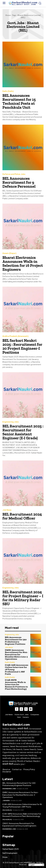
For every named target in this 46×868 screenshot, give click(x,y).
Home (8, 15)
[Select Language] (36, 865)
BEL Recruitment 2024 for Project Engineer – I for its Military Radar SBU (23, 598)
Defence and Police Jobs (14, 174)
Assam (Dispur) (9, 253)
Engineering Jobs (11, 422)
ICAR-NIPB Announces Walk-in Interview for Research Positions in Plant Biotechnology (16, 684)
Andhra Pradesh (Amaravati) (16, 336)
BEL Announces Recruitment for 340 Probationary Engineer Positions (16, 641)
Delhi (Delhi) (8, 91)
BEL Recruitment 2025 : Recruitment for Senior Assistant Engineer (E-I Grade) (23, 432)
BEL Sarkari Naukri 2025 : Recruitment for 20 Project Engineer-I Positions (22, 346)
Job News (7, 510)
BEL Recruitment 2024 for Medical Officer (22, 516)
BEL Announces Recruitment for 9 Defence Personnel (19, 182)
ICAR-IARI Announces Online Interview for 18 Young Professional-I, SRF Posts (22, 805)
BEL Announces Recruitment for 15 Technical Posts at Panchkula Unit (19, 101)
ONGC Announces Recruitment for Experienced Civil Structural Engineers (19, 825)
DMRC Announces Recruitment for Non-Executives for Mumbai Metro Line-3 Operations (16, 654)
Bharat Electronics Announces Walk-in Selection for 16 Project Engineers (23, 263)
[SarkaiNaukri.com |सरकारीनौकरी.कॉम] (23, 3)
